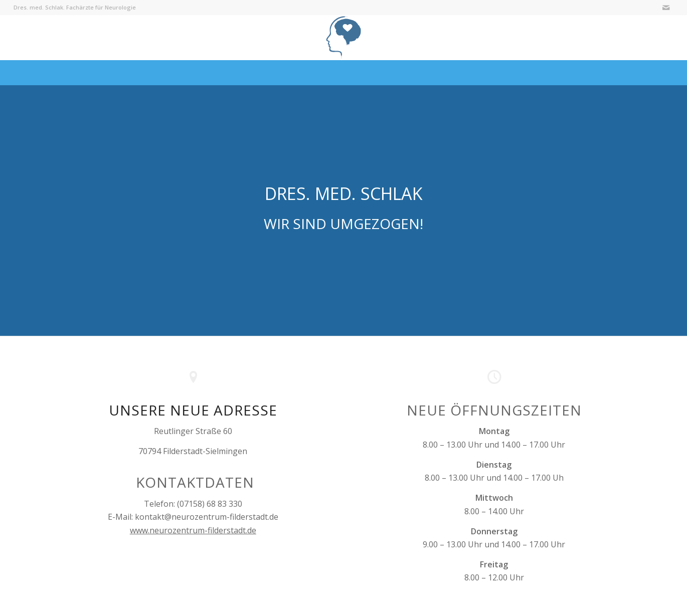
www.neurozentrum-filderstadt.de (193, 530)
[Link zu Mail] (666, 8)
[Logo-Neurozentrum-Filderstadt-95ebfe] (344, 38)
